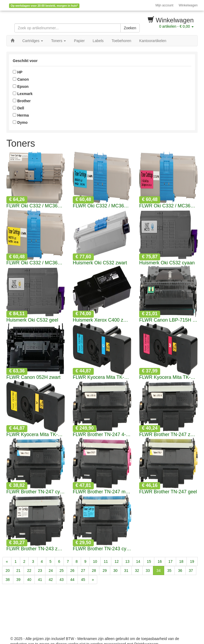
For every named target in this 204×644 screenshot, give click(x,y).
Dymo (20, 122)
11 (106, 561)
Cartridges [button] (33, 41)
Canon (21, 79)
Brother (22, 101)
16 (160, 561)
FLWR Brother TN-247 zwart (168, 435)
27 (83, 571)
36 (180, 571)
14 (138, 561)
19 (192, 561)
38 (8, 580)
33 (148, 571)
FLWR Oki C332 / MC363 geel (36, 263)
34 (159, 571)
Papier (79, 41)
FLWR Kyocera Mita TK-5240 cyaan (102, 377)
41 (40, 580)
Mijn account (164, 5)
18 (181, 561)
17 (171, 561)
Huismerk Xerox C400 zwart (102, 320)
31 (126, 571)
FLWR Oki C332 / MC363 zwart (36, 206)
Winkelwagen (188, 5)
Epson (21, 87)
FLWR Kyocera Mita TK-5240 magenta (168, 377)
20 (8, 571)
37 (191, 571)
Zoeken (130, 28)
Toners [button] (58, 41)
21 (19, 571)
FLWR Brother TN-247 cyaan (36, 492)
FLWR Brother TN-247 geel (168, 492)
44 (72, 580)
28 (94, 571)
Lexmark (23, 94)
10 (95, 561)
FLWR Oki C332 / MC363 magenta (168, 206)
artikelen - (176, 26)
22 (29, 571)
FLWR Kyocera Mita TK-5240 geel (36, 435)
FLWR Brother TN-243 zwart (36, 549)
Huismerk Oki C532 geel (32, 320)
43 (62, 580)
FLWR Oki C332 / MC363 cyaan (102, 206)
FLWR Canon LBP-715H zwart (168, 320)
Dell (18, 108)
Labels (98, 41)
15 (149, 561)
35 (169, 571)
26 (72, 571)
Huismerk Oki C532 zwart (100, 263)
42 (51, 580)
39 (19, 580)
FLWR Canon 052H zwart (33, 377)
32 (137, 571)
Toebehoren (121, 41)
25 (62, 571)
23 (40, 571)
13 (127, 561)
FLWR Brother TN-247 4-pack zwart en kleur (102, 435)
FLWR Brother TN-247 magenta (102, 492)
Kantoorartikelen (153, 41)
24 (51, 571)
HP (18, 72)
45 (83, 580)
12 (117, 561)
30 (116, 571)
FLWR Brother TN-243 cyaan (102, 549)
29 (105, 571)
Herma (21, 115)
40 (29, 580)
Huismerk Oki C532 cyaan (167, 263)
